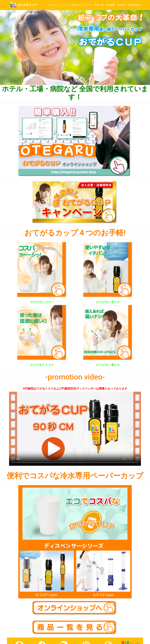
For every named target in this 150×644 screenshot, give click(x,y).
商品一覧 (100, 5)
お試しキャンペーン (83, 5)
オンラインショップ (60, 5)
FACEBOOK (135, 5)
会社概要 (111, 5)
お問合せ (122, 5)
